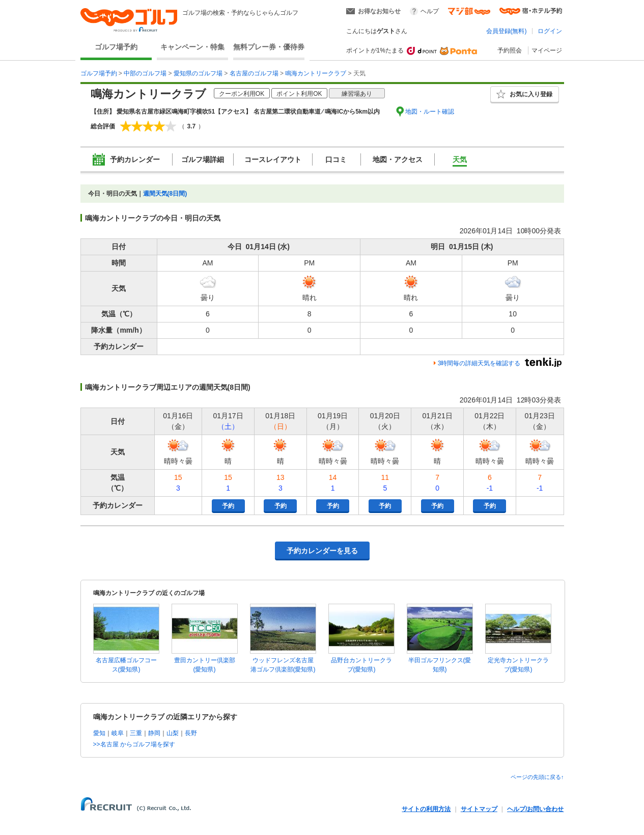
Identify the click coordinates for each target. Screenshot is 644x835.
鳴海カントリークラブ (316, 73)
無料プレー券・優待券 (269, 47)
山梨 (173, 733)
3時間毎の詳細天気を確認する (479, 363)
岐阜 (118, 733)
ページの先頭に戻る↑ (537, 777)
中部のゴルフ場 (145, 73)
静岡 (154, 733)
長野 (191, 733)
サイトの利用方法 (426, 809)
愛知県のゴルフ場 (198, 73)
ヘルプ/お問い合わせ (535, 809)
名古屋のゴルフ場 (254, 73)
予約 (228, 506)
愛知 (99, 733)
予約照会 (510, 50)
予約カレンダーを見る (322, 551)
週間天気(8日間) (165, 194)
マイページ (547, 50)
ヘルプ (430, 11)
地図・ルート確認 (430, 112)
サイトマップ (479, 809)
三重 (136, 733)
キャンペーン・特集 (192, 47)
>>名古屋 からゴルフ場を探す (134, 744)
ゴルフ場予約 (116, 47)
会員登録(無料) (507, 31)
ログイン (550, 31)
